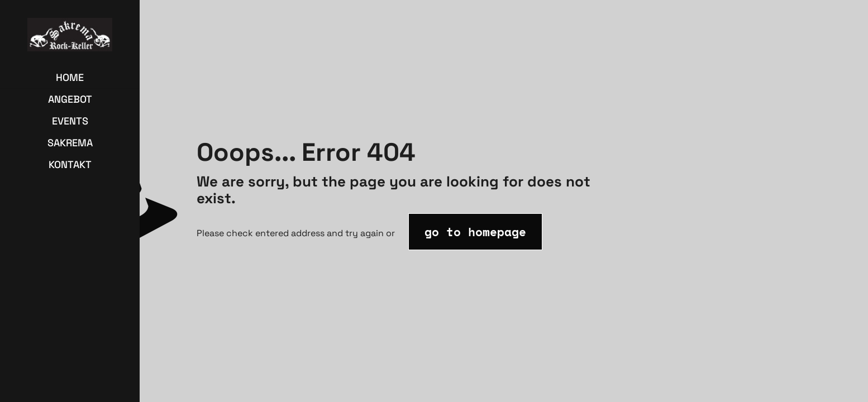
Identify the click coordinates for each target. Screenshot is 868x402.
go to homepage (475, 232)
